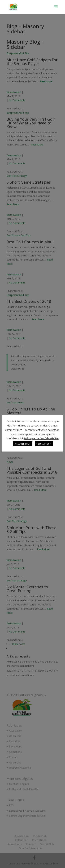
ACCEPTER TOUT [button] (23, 444)
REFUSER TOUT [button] (44, 444)
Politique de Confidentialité (41, 438)
